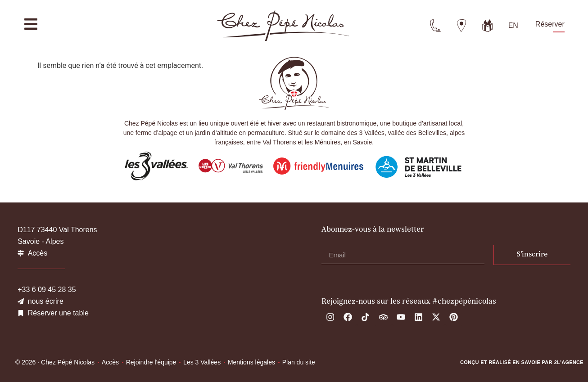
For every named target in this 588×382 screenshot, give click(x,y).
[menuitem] (513, 26)
